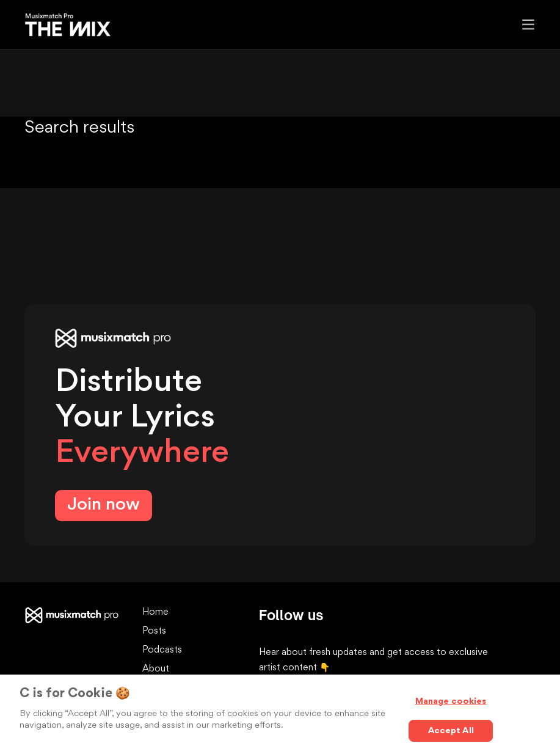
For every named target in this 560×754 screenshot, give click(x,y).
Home (155, 613)
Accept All (451, 731)
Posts (154, 631)
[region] (280, 714)
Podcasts (162, 650)
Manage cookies (451, 701)
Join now (104, 505)
